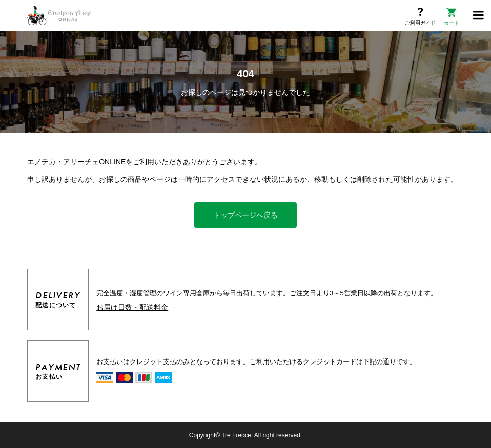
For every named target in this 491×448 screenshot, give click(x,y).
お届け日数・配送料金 (132, 307)
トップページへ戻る (245, 215)
